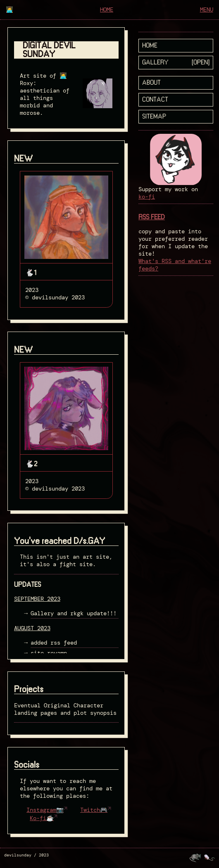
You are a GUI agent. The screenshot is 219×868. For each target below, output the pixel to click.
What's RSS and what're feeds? (175, 265)
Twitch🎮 (94, 810)
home (107, 9)
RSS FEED (152, 217)
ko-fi (147, 197)
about (151, 83)
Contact (155, 100)
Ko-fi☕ (42, 818)
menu (207, 9)
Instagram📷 (45, 810)
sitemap (154, 117)
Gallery (155, 63)
